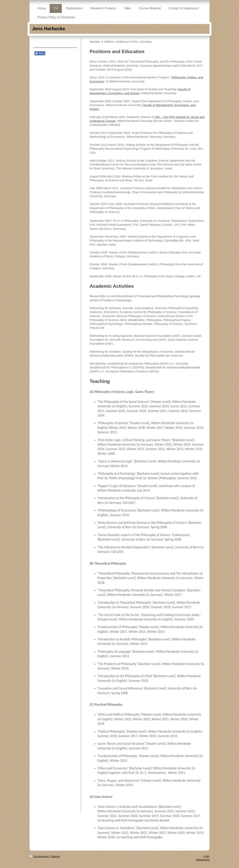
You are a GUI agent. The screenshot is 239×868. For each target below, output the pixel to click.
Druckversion (39, 856)
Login (206, 856)
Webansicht (203, 860)
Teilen (40, 54)
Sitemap (55, 856)
